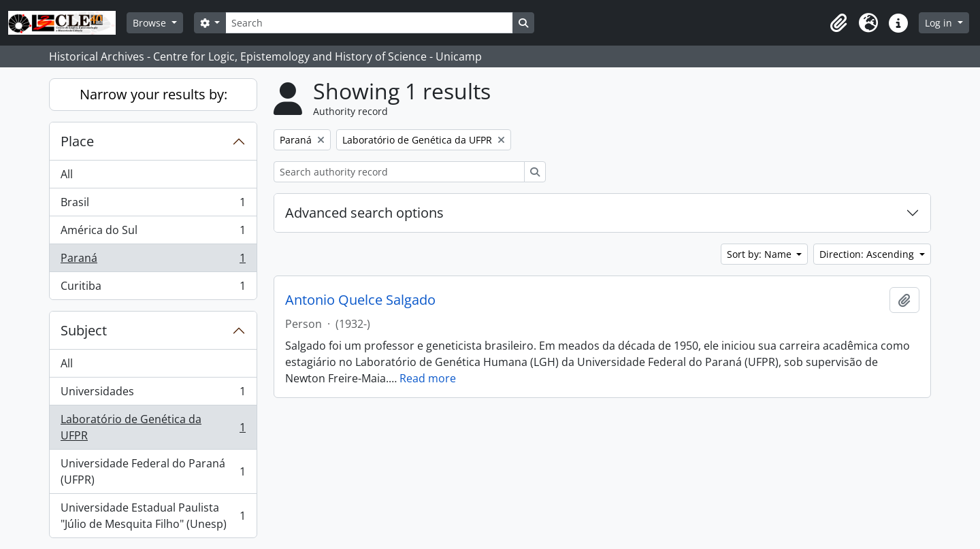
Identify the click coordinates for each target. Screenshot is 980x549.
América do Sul (153, 233)
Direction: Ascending (868, 254)
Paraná (153, 261)
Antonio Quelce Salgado (360, 300)
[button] (838, 23)
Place (77, 141)
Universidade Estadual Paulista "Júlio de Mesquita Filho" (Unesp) (153, 516)
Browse (151, 23)
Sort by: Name (761, 254)
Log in (940, 23)
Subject (84, 330)
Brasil (153, 205)
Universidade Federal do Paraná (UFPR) (153, 471)
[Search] (369, 23)
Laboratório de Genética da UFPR (153, 427)
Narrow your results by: (153, 94)
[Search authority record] (399, 172)
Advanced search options (364, 213)
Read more (428, 378)
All (67, 174)
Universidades (153, 394)
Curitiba (153, 288)
